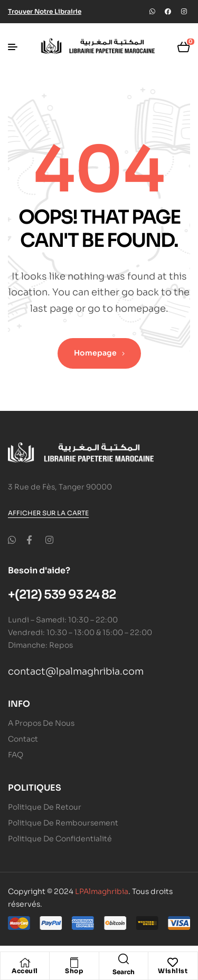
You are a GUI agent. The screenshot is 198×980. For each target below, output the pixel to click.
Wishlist (173, 971)
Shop (74, 971)
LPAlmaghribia (102, 891)
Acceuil (25, 971)
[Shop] (74, 963)
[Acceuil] (25, 963)
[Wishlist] (173, 963)
